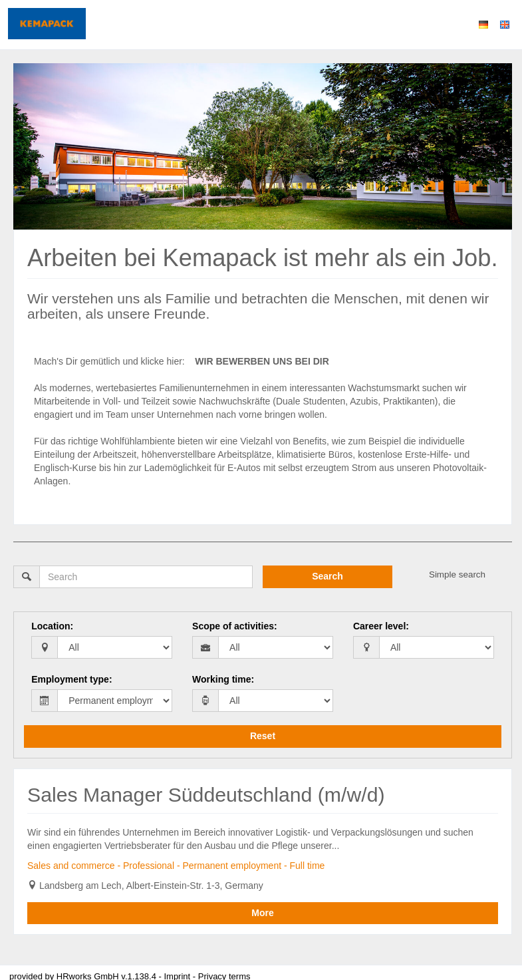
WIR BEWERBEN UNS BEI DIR (262, 361)
